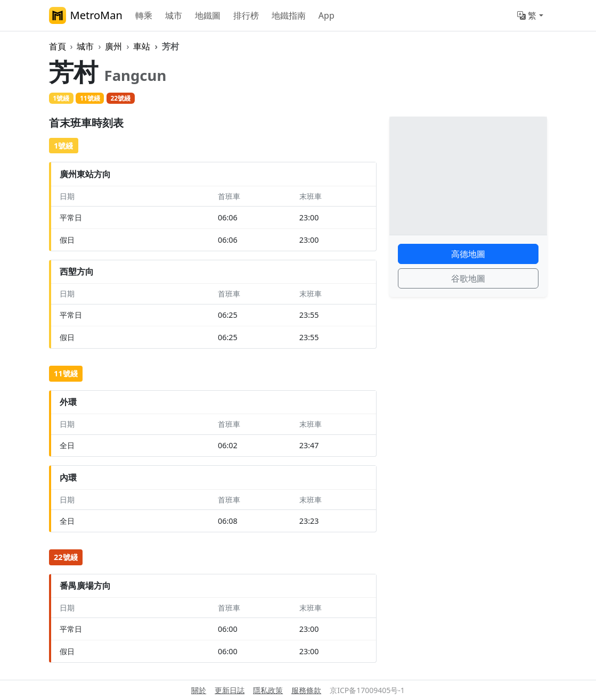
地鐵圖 (208, 15)
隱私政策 (268, 690)
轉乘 (144, 15)
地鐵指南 (289, 15)
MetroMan (86, 15)
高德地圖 (468, 254)
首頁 (58, 46)
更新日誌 (230, 690)
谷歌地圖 (468, 278)
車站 (142, 46)
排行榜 (246, 15)
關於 (199, 690)
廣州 (113, 46)
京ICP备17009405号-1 (367, 690)
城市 (174, 15)
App (326, 15)
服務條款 (306, 690)
